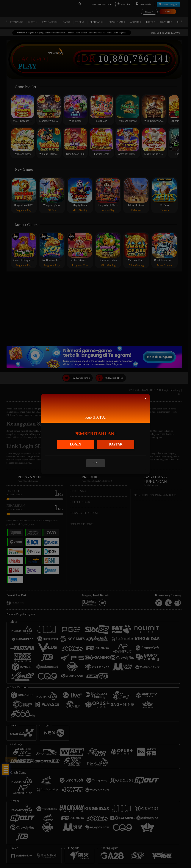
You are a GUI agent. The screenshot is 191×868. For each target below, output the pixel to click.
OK (95, 463)
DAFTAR (116, 444)
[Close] (146, 399)
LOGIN (75, 444)
